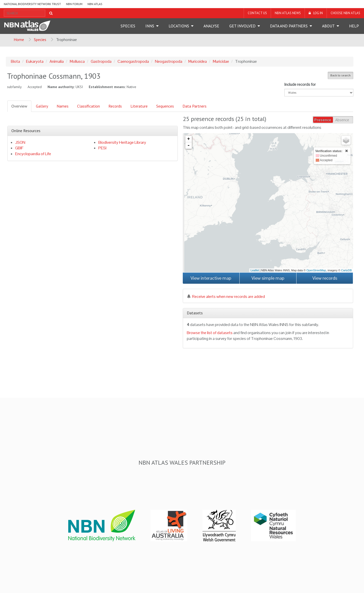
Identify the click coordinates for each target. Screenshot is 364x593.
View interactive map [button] (211, 278)
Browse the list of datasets (210, 333)
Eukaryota (35, 61)
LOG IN (318, 13)
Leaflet (255, 270)
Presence (323, 120)
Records (115, 106)
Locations (179, 26)
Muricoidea (198, 61)
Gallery (42, 106)
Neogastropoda (169, 61)
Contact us (257, 13)
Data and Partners (289, 26)
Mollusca (77, 61)
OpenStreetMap (316, 270)
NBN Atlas (95, 4)
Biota (15, 61)
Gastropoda (101, 61)
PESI (102, 148)
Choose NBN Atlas (345, 13)
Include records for (300, 84)
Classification (88, 106)
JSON (20, 142)
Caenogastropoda (133, 61)
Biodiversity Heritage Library (122, 142)
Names (63, 106)
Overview (19, 106)
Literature (139, 106)
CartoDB (346, 270)
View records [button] (325, 278)
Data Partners (195, 106)
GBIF (19, 148)
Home (19, 39)
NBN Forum (74, 4)
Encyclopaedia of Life (33, 154)
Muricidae (221, 61)
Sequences (165, 106)
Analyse (211, 26)
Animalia (57, 61)
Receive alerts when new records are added (226, 296)
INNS (150, 26)
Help (354, 26)
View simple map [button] (268, 278)
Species (128, 26)
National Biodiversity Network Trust (32, 4)
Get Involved (242, 26)
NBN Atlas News (288, 13)
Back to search (340, 75)
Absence (342, 120)
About (328, 26)
